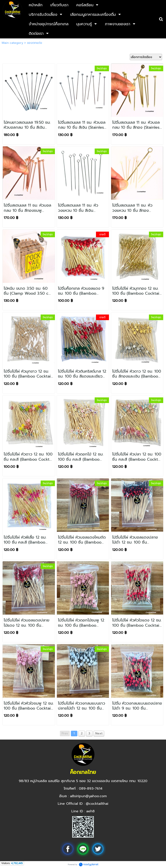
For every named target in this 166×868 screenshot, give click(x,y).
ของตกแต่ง (35, 43)
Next (99, 733)
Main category (12, 43)
